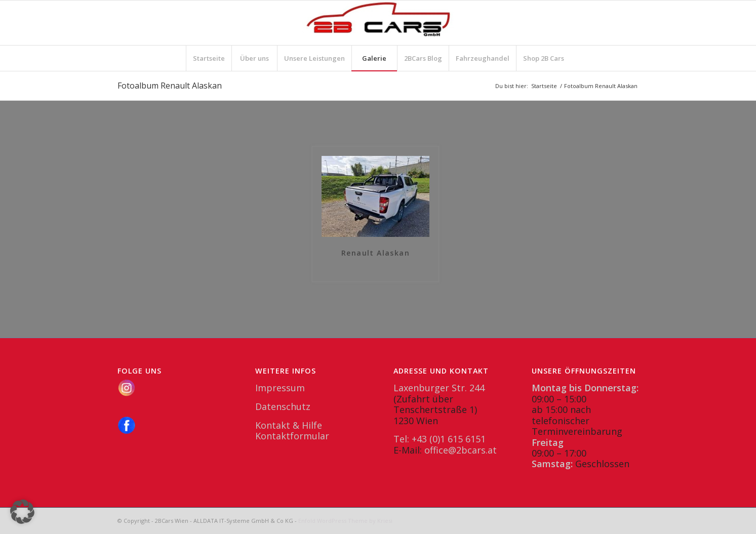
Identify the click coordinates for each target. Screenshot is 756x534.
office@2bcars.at (461, 450)
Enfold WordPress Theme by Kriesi (345, 521)
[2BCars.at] (378, 23)
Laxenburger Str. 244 (439, 388)
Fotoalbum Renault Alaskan (170, 86)
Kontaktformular (292, 436)
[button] (22, 512)
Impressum (280, 388)
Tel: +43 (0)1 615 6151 (440, 439)
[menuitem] (209, 58)
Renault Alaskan (375, 253)
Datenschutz (283, 406)
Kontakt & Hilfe (289, 425)
